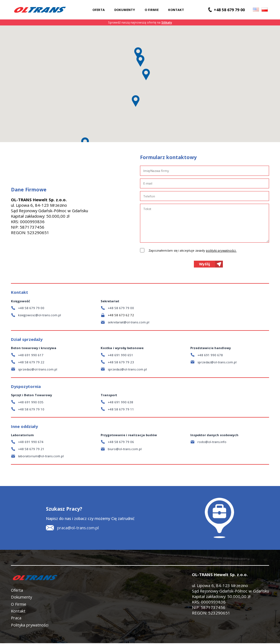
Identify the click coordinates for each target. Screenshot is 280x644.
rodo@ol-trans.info (212, 443)
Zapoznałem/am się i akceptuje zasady (192, 250)
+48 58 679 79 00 (31, 309)
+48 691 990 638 (120, 403)
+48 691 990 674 (31, 443)
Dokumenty (125, 10)
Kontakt (176, 10)
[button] (140, 61)
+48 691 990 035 (31, 403)
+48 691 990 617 (31, 356)
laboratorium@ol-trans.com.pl (41, 457)
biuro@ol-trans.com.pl (125, 450)
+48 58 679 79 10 (31, 410)
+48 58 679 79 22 (31, 363)
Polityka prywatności (30, 626)
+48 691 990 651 (120, 356)
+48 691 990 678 (210, 356)
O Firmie (19, 605)
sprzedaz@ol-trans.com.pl (38, 370)
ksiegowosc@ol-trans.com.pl (40, 316)
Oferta (99, 10)
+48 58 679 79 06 (121, 443)
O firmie (152, 10)
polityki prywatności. (221, 250)
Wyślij (205, 264)
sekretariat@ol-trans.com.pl (129, 323)
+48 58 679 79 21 (31, 450)
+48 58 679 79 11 (121, 410)
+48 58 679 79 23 (121, 363)
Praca (16, 619)
